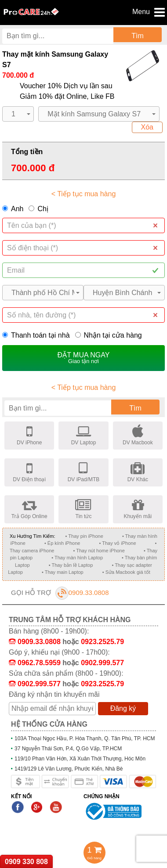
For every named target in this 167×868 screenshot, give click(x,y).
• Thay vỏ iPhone (117, 543)
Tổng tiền (27, 152)
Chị (43, 209)
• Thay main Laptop (63, 572)
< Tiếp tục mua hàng (84, 194)
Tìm (138, 36)
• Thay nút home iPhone (99, 551)
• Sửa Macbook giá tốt (126, 572)
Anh (17, 209)
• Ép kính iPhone (62, 543)
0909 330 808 (26, 862)
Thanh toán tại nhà (36, 335)
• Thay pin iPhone (84, 536)
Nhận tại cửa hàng (109, 335)
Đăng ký (123, 708)
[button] (18, 114)
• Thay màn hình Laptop (77, 558)
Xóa (147, 127)
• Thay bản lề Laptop (71, 565)
